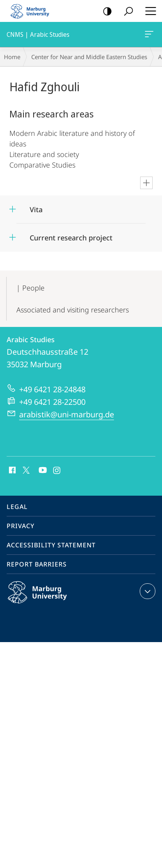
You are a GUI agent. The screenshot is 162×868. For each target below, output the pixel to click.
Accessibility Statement (51, 545)
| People (30, 288)
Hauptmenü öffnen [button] (148, 11)
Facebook (12, 471)
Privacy (20, 526)
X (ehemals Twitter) (25, 469)
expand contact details (147, 591)
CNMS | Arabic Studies (148, 36)
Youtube (42, 471)
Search (126, 12)
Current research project (71, 238)
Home (12, 57)
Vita (36, 209)
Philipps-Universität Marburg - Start (33, 11)
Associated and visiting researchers (73, 310)
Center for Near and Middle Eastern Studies (89, 57)
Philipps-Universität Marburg (46, 599)
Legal (17, 507)
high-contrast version (105, 12)
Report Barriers (37, 564)
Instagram (57, 471)
